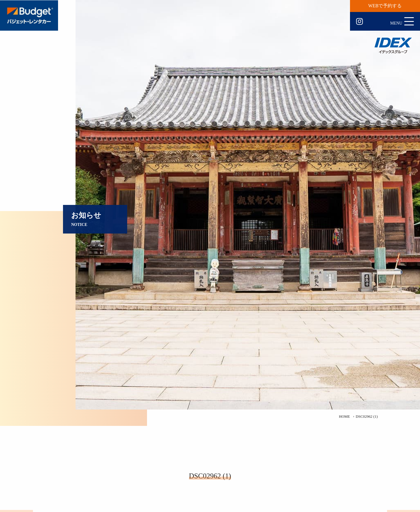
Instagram (359, 22)
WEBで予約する (385, 6)
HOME (344, 417)
